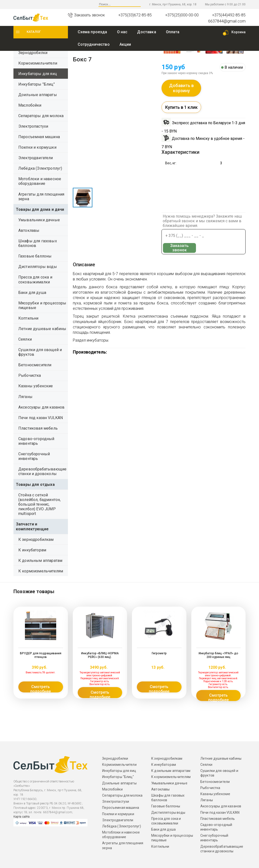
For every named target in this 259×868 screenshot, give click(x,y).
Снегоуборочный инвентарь (34, 456)
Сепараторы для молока (41, 116)
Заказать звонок (179, 248)
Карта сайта (22, 817)
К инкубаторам (32, 550)
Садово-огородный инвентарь (36, 441)
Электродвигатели (36, 158)
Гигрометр (159, 653)
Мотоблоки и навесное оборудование (40, 181)
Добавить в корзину (181, 88)
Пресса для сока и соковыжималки (35, 279)
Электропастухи (33, 126)
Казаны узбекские (36, 386)
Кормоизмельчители (38, 63)
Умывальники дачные (39, 220)
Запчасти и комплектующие (32, 526)
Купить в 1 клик (181, 107)
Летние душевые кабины (42, 329)
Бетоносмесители (35, 365)
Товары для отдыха (35, 484)
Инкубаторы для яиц (38, 74)
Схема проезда (92, 32)
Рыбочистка (30, 375)
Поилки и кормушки (37, 147)
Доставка (146, 32)
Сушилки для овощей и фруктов (40, 352)
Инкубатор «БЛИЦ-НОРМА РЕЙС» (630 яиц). (100, 655)
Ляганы (25, 397)
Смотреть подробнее (41, 688)
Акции (125, 44)
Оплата (173, 32)
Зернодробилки (33, 53)
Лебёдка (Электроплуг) (40, 168)
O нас (122, 32)
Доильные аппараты (38, 95)
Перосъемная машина (39, 137)
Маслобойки (30, 105)
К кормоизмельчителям (41, 571)
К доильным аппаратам (40, 561)
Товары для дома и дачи (40, 209)
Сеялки (25, 339)
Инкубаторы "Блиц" (37, 84)
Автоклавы (29, 230)
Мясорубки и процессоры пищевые (42, 305)
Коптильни (28, 318)
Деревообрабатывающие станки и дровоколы (42, 471)
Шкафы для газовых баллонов (38, 243)
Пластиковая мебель (38, 428)
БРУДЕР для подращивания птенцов (41, 655)
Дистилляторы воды (38, 267)
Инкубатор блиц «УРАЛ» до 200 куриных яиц (218, 655)
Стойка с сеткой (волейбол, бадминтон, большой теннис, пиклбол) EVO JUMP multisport (39, 504)
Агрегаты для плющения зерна (41, 197)
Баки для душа (32, 293)
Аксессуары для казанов (42, 407)
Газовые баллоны (35, 256)
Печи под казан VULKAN (41, 418)
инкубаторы (97, 340)
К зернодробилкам (36, 540)
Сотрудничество (94, 44)
